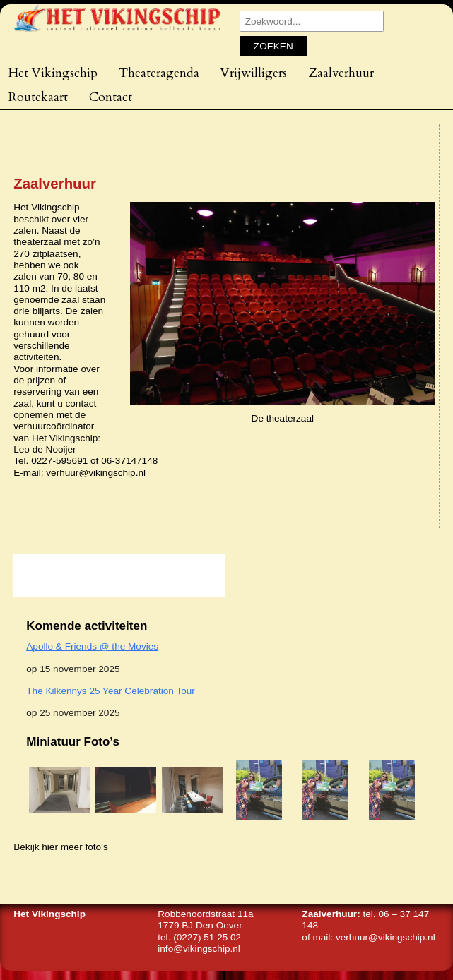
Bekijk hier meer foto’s (60, 847)
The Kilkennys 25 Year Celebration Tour (111, 691)
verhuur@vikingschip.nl (386, 937)
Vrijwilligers (254, 73)
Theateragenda (159, 73)
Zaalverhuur (341, 73)
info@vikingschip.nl (199, 949)
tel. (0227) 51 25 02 (199, 937)
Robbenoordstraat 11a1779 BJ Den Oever (205, 920)
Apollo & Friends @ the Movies (92, 646)
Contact (111, 97)
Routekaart (38, 97)
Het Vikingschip (53, 73)
